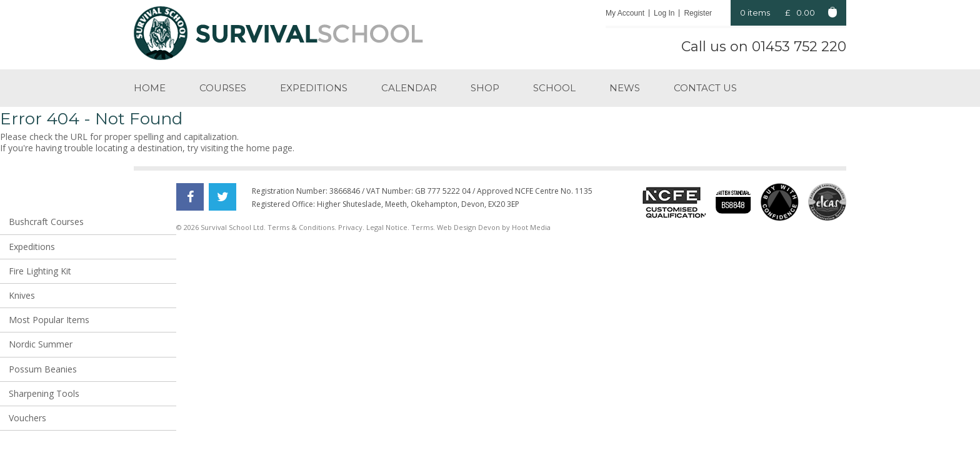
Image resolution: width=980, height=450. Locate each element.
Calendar (409, 88)
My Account (625, 13)
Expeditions (314, 88)
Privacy (350, 227)
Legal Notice (387, 227)
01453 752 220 (799, 47)
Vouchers (27, 418)
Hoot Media (531, 227)
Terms (422, 227)
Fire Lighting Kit (40, 271)
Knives (22, 295)
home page (269, 148)
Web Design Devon (468, 227)
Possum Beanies (43, 369)
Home (150, 88)
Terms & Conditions (301, 227)
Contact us (705, 88)
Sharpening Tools (44, 393)
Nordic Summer (41, 344)
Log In (664, 13)
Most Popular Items (49, 320)
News (625, 88)
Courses (223, 88)
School (554, 88)
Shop (485, 88)
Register (698, 13)
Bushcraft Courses (46, 222)
